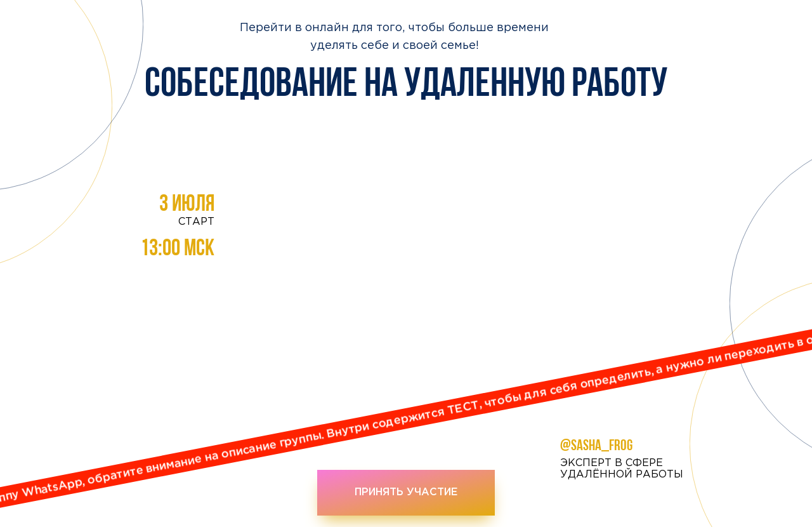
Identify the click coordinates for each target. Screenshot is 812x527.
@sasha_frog (596, 446)
